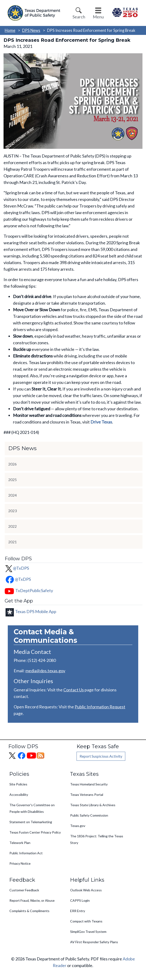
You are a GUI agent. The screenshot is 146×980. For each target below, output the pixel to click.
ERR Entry (78, 911)
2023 (12, 511)
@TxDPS (17, 568)
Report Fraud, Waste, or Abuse (32, 900)
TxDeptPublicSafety (34, 590)
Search (79, 17)
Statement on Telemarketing (31, 822)
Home (10, 30)
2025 (12, 480)
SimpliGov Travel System (88, 932)
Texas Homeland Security (89, 784)
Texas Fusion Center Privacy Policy (35, 832)
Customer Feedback (24, 890)
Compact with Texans (86, 921)
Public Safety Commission (89, 815)
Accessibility (19, 795)
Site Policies (18, 784)
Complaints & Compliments (29, 911)
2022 (12, 526)
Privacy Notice (20, 863)
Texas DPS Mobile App (36, 611)
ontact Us (75, 690)
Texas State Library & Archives (93, 805)
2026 (12, 464)
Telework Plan (20, 843)
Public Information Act (26, 853)
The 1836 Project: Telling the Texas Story (97, 839)
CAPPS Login (80, 900)
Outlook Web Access (86, 890)
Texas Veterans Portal (87, 795)
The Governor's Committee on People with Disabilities (32, 808)
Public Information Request (100, 707)
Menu (98, 17)
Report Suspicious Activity (101, 756)
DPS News (31, 30)
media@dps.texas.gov (45, 671)
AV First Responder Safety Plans (94, 942)
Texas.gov (78, 826)
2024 (12, 495)
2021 (12, 542)
